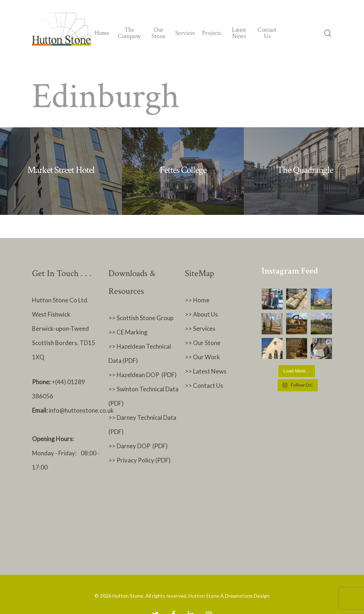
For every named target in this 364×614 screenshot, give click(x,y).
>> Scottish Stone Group (141, 318)
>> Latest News (206, 371)
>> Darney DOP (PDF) (138, 446)
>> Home (197, 300)
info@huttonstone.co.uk (81, 410)
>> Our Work (202, 357)
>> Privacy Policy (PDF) (140, 460)
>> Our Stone (203, 343)
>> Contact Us (204, 385)
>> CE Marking (128, 332)
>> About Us (201, 314)
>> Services (200, 329)
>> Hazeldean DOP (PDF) (143, 375)
